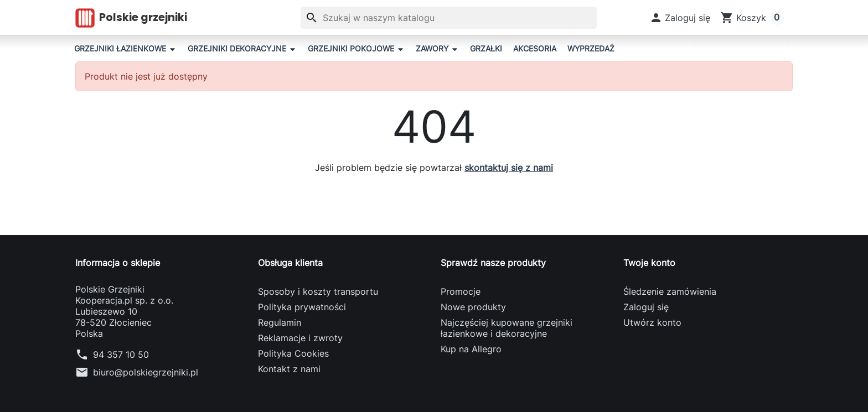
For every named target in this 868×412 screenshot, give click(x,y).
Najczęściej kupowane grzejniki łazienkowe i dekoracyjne (507, 328)
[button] (680, 18)
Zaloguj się (646, 307)
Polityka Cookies (293, 353)
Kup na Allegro (471, 349)
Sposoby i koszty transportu (318, 291)
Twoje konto (649, 263)
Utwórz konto (652, 322)
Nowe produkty (473, 307)
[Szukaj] (449, 18)
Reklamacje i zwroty (300, 338)
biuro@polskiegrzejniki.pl (146, 372)
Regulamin (280, 322)
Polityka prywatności (302, 307)
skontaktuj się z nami (509, 168)
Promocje (461, 291)
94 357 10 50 (121, 354)
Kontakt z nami (289, 369)
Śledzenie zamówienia (670, 291)
